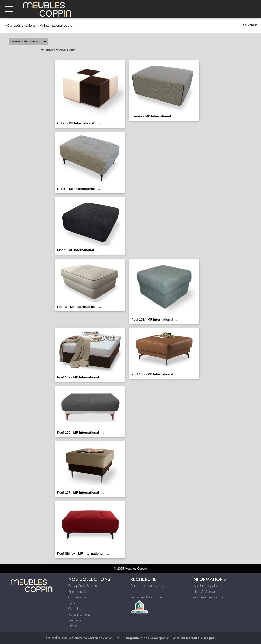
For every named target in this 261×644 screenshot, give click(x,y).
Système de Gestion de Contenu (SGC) (105, 638)
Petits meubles (79, 614)
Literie (73, 626)
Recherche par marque (148, 586)
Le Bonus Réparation (146, 597)
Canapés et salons (21, 26)
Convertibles (78, 597)
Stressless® (77, 592)
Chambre (75, 609)
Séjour (73, 603)
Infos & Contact (205, 592)
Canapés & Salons (83, 586)
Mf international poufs (56, 26)
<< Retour (249, 25)
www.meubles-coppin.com (213, 597)
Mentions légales (206, 586)
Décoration (76, 620)
